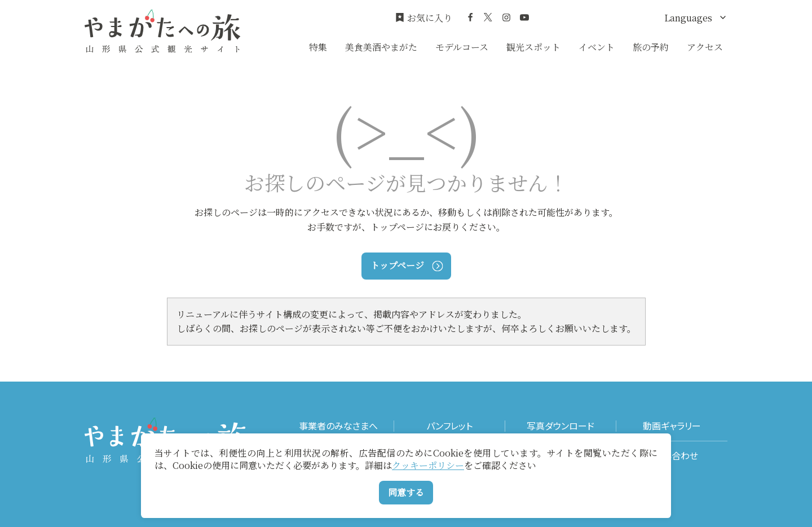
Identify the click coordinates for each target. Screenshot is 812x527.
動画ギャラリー (672, 426)
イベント (597, 47)
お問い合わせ (672, 456)
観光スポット (533, 47)
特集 (318, 47)
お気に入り (424, 18)
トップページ (406, 265)
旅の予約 (651, 47)
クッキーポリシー (428, 465)
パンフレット (449, 426)
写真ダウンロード (561, 426)
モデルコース (462, 47)
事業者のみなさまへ (338, 426)
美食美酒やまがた (381, 47)
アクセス (705, 47)
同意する (406, 492)
